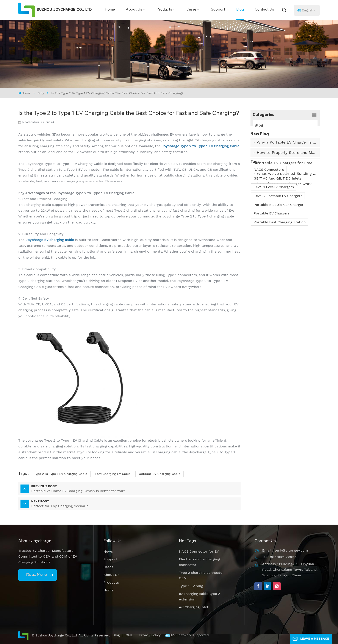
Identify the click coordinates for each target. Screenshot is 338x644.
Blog (240, 10)
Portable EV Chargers (272, 258)
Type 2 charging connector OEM (201, 575)
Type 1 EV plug (191, 586)
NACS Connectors (269, 214)
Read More (37, 575)
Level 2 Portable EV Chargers (278, 241)
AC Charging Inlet (194, 607)
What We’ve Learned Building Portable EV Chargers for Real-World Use (287, 181)
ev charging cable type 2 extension (199, 596)
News (108, 551)
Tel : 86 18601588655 (280, 557)
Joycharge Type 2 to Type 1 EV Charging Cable (200, 146)
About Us (134, 10)
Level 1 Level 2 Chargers (274, 232)
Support (218, 10)
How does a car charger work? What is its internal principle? (287, 192)
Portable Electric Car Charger (279, 249)
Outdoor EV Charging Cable (160, 474)
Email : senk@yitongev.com (285, 550)
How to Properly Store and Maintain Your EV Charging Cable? (287, 160)
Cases (192, 10)
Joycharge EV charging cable (50, 240)
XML (129, 635)
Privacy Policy (150, 635)
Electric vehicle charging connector (200, 562)
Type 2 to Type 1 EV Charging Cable (61, 474)
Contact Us (264, 10)
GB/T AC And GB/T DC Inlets (278, 223)
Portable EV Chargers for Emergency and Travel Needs (287, 171)
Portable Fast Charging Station (280, 267)
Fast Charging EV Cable (113, 474)
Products (164, 10)
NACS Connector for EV (199, 551)
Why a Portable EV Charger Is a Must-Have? (287, 150)
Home (110, 10)
